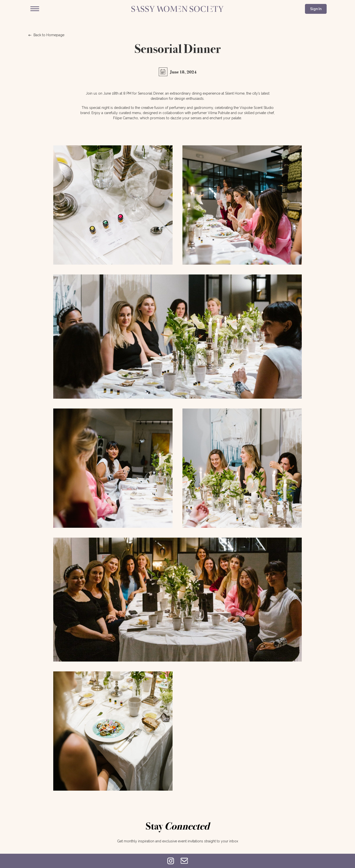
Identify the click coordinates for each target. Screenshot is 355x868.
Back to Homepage (46, 35)
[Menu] (35, 9)
